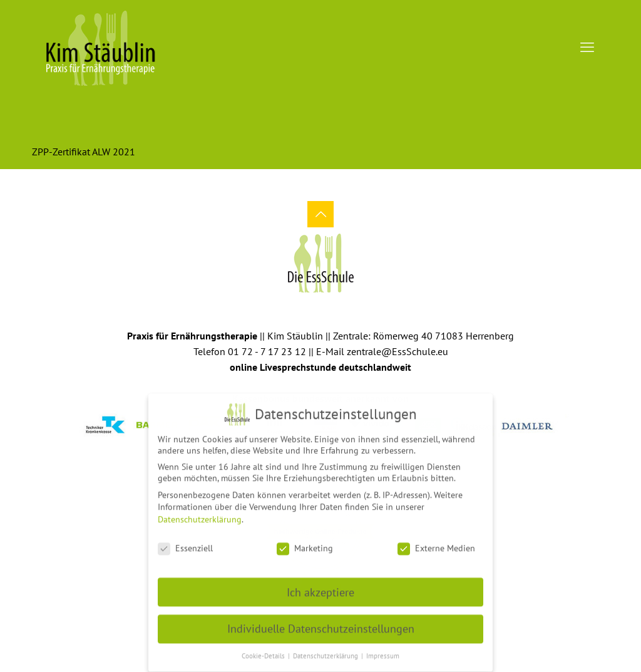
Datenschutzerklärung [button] (326, 652)
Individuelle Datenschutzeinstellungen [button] (321, 625)
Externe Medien (436, 544)
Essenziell (185, 544)
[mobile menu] (587, 47)
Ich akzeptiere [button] (320, 588)
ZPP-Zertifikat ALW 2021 (84, 152)
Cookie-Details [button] (264, 652)
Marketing (305, 544)
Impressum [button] (383, 652)
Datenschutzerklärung (200, 515)
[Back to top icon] (320, 214)
